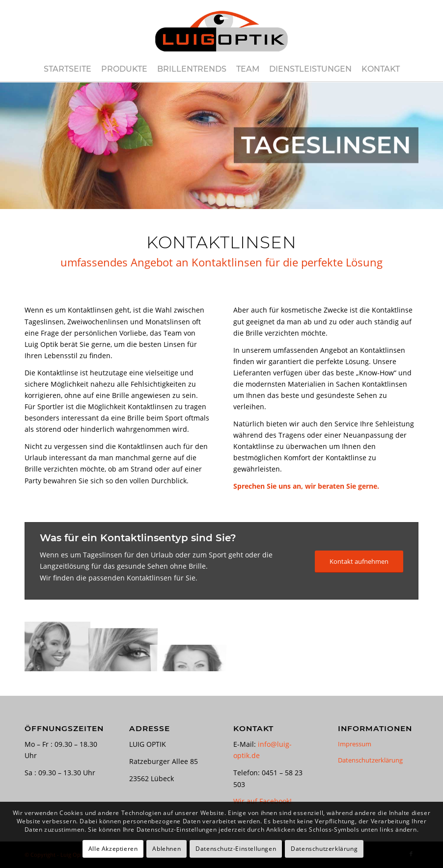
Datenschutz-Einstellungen (236, 849)
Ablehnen (166, 849)
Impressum (355, 744)
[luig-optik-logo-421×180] (221, 28)
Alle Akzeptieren (113, 849)
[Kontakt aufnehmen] (359, 562)
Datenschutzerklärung (370, 760)
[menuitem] (68, 69)
